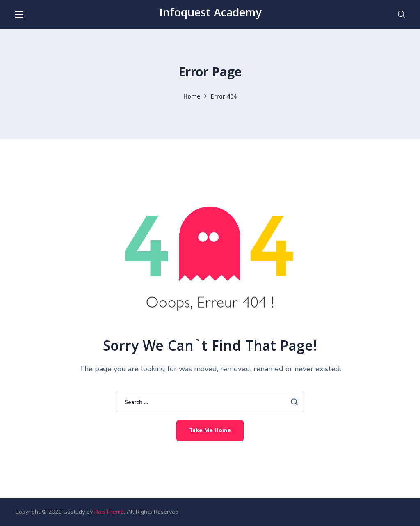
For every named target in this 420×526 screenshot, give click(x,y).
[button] (401, 14)
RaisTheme (109, 512)
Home (192, 97)
